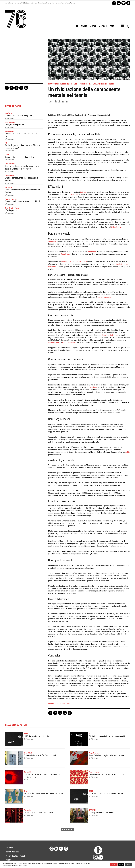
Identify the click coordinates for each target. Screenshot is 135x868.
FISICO (51, 84)
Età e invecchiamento (64, 84)
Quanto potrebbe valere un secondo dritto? (22, 201)
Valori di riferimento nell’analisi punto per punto (43, 793)
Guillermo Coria (54, 343)
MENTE (77, 84)
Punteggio (27, 810)
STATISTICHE (93, 810)
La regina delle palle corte (15, 125)
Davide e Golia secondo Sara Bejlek (19, 157)
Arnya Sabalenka (10, 122)
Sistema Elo (28, 772)
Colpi (6, 143)
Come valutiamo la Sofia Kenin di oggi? (40, 755)
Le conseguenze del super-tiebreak (39, 812)
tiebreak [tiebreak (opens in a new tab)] (83, 192)
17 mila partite (11, 210)
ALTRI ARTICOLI (68, 829)
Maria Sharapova (104, 297)
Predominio (86, 84)
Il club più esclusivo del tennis (101, 812)
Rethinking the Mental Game (59, 704)
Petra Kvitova (92, 387)
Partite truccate (94, 772)
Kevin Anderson (122, 264)
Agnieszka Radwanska (110, 335)
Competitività (28, 753)
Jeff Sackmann (58, 101)
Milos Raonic (116, 227)
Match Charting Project (12, 208)
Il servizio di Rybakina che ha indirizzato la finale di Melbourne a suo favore (22, 167)
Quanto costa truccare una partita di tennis (106, 774)
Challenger (8, 187)
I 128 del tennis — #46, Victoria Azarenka (106, 793)
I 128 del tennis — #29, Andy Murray (20, 115)
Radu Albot (92, 252)
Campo (91, 734)
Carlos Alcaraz (9, 131)
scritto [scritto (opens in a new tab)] (128, 452)
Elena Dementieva (69, 343)
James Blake (53, 241)
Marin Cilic (52, 267)
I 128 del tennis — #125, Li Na (36, 736)
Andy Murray (9, 113)
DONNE (7, 155)
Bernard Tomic (67, 262)
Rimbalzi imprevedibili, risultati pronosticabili (107, 736)
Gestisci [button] (129, 864)
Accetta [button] (114, 864)
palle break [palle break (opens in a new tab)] (74, 194)
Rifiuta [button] (121, 864)
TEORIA (95, 84)
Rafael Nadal (66, 254)
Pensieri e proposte (107, 84)
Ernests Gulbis (81, 262)
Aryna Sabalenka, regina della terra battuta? (107, 755)
